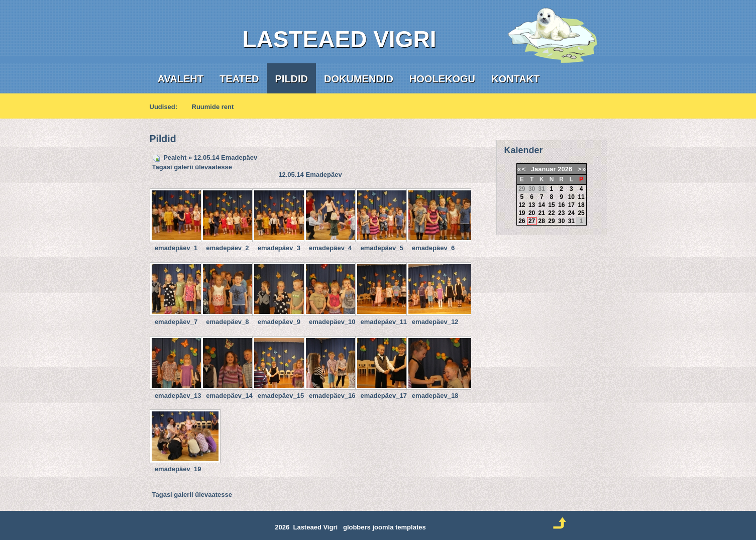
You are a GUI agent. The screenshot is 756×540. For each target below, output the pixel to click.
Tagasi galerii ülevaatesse (192, 167)
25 (581, 213)
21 (542, 213)
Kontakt (515, 79)
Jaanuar (544, 169)
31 (571, 221)
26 (522, 221)
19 (522, 213)
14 (542, 205)
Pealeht (175, 157)
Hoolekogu (442, 79)
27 (532, 221)
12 (522, 205)
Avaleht (181, 79)
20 (532, 213)
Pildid (292, 79)
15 (551, 205)
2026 (565, 169)
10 (571, 197)
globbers (357, 527)
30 (561, 221)
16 (561, 205)
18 (581, 205)
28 (542, 221)
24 (571, 213)
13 (532, 205)
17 (571, 205)
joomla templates (399, 527)
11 (581, 197)
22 (551, 213)
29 (551, 221)
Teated (239, 79)
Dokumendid (359, 79)
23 (561, 213)
